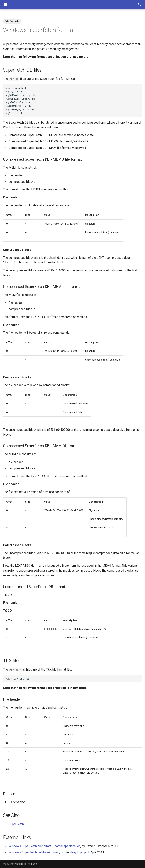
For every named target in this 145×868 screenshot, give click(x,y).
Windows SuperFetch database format (34, 852)
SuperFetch (16, 824)
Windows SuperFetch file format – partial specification (45, 846)
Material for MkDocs (26, 864)
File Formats (12, 21)
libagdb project (79, 852)
